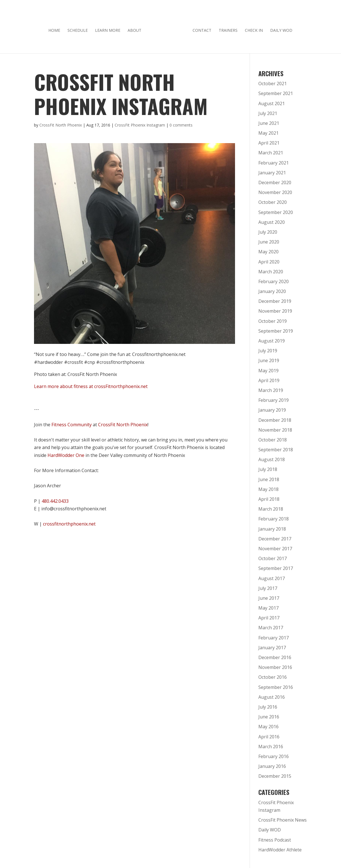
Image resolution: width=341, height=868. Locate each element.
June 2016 (269, 715)
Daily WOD (279, 29)
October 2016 (273, 675)
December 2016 (275, 655)
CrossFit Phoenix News (283, 818)
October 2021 (273, 82)
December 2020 (275, 181)
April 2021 (269, 141)
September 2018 (276, 448)
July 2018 (268, 467)
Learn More (110, 29)
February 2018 (274, 517)
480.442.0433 (55, 499)
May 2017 (268, 606)
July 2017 (268, 586)
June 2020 (269, 240)
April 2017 (269, 616)
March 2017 (271, 626)
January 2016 (272, 764)
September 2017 (276, 566)
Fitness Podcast (275, 838)
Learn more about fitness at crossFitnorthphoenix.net (91, 384)
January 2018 (272, 527)
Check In (252, 29)
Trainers (226, 29)
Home (56, 29)
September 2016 (276, 685)
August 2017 (272, 576)
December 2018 (275, 418)
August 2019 (272, 339)
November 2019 (275, 309)
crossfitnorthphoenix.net (69, 522)
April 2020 (269, 260)
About (136, 29)
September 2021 (276, 91)
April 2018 (269, 497)
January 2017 (272, 646)
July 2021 (268, 111)
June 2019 (269, 359)
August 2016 (272, 695)
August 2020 (272, 220)
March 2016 (271, 745)
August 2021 (272, 102)
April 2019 (269, 378)
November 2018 (275, 428)
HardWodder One (66, 453)
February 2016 (274, 754)
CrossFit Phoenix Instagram (140, 123)
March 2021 (271, 151)
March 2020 (271, 270)
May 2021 (268, 131)
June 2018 (269, 477)
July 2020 (268, 230)
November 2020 (275, 190)
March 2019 (271, 388)
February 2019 (274, 398)
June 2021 (269, 121)
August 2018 (272, 457)
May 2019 (268, 369)
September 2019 (276, 329)
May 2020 (268, 250)
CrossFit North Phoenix (61, 123)
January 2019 (272, 408)
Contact (200, 29)
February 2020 (274, 279)
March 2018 (271, 507)
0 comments (181, 123)
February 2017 (274, 636)
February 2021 (274, 161)
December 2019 (275, 299)
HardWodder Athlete (280, 848)
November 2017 (275, 547)
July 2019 (268, 349)
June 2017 (269, 596)
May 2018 (268, 487)
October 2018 (273, 438)
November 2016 (275, 665)
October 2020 (273, 200)
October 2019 (273, 319)
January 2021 (272, 171)
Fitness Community (72, 423)
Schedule (80, 29)
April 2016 (269, 735)
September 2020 (276, 210)
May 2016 (268, 725)
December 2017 (275, 537)
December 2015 (275, 774)
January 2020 (272, 289)
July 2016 (268, 705)
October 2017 (273, 556)
